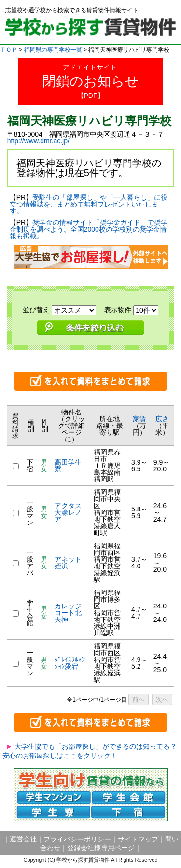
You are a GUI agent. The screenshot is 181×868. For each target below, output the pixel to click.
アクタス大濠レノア (68, 512)
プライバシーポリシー (77, 839)
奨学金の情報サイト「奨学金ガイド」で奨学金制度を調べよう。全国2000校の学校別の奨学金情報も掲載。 (89, 229)
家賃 (139, 419)
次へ (162, 699)
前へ (139, 699)
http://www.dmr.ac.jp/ (38, 141)
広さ (162, 419)
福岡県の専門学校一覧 (53, 50)
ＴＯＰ (9, 50)
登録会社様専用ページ (101, 848)
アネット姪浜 (68, 563)
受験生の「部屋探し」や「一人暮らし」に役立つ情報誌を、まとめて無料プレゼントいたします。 (89, 204)
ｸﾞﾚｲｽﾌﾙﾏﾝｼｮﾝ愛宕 (70, 663)
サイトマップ (138, 839)
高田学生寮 (68, 466)
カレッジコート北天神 (68, 613)
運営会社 (23, 839)
